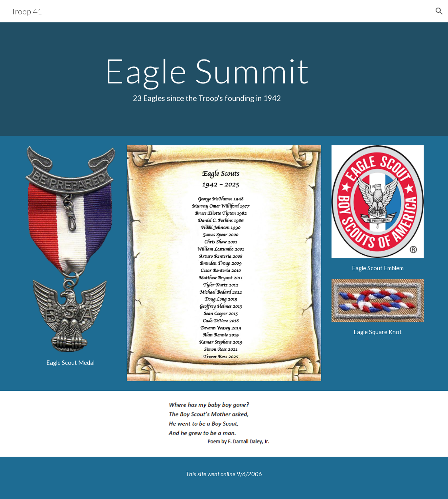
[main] (207, 79)
